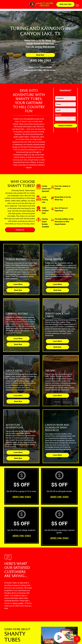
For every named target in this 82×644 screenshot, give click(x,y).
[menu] (77, 5)
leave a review (18, 603)
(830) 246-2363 (40, 60)
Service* (58, 115)
